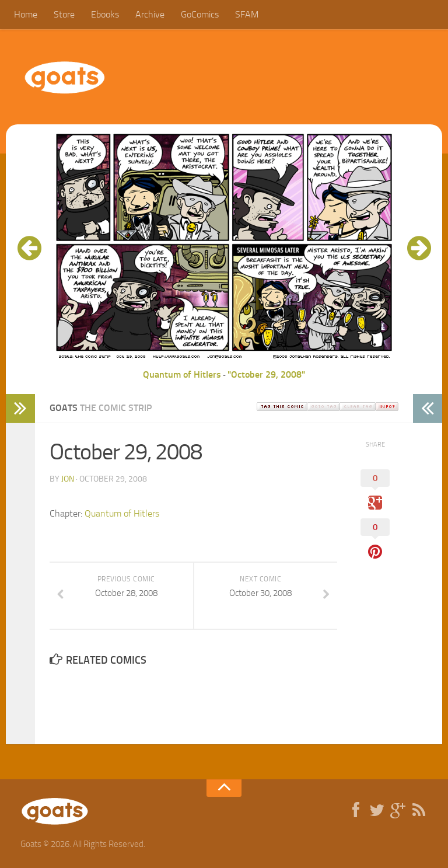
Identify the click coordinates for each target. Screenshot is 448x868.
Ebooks (105, 14)
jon (68, 479)
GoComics (200, 14)
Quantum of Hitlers (182, 374)
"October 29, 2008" (266, 374)
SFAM (247, 14)
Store (64, 14)
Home (26, 14)
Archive (150, 14)
